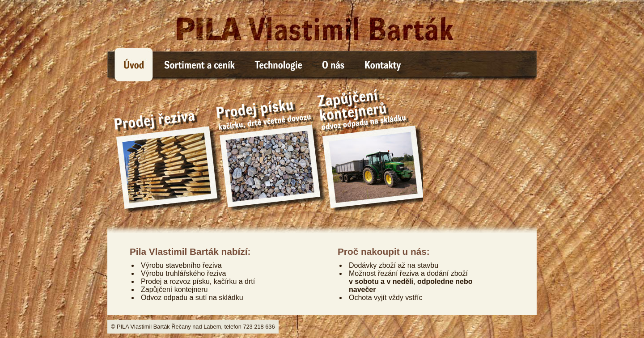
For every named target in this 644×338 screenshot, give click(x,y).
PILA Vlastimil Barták (322, 24)
